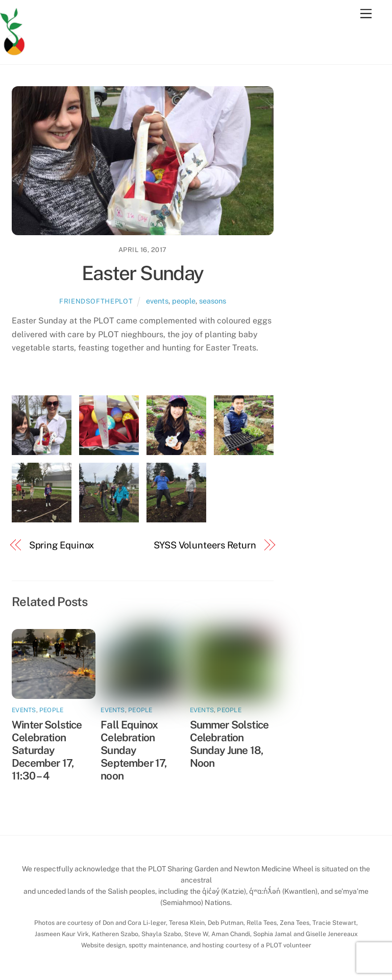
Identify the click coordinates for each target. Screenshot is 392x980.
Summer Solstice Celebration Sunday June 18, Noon (229, 744)
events (157, 301)
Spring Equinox (62, 545)
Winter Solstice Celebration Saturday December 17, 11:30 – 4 (47, 750)
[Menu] (366, 14)
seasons (213, 301)
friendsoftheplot (96, 301)
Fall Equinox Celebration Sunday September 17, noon (133, 750)
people (184, 301)
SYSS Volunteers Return (205, 545)
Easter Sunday (143, 273)
